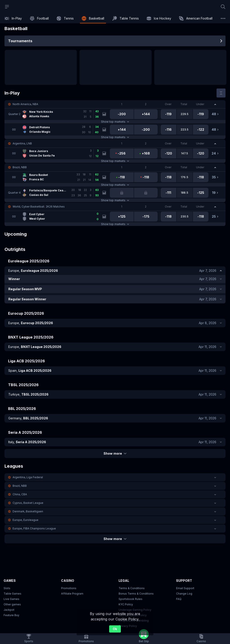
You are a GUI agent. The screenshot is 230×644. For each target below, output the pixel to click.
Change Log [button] (184, 594)
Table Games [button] (12, 594)
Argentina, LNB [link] (22, 143)
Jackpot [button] (9, 610)
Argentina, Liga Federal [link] (28, 477)
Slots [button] (7, 588)
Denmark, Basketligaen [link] (28, 511)
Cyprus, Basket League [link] (28, 503)
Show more (115, 453)
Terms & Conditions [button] (132, 588)
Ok (115, 629)
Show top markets (115, 122)
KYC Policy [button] (126, 604)
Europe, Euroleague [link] (25, 520)
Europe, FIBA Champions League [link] (34, 528)
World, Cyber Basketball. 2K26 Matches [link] (39, 207)
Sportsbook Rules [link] (130, 599)
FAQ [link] (179, 599)
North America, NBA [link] (25, 104)
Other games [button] (12, 604)
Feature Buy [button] (11, 615)
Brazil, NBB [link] (20, 167)
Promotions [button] (69, 588)
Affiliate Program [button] (72, 594)
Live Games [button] (11, 599)
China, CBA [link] (20, 494)
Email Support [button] (185, 588)
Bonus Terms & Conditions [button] (136, 594)
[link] (13, 18)
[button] (115, 104)
